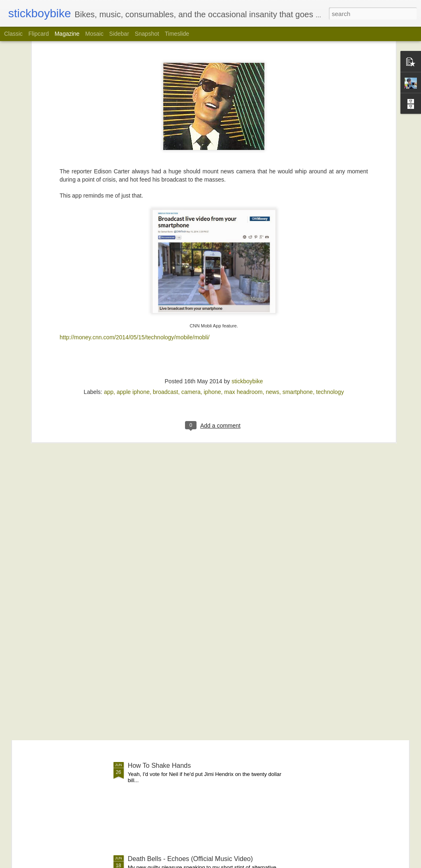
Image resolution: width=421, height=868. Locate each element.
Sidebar (119, 34)
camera (191, 268)
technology (330, 268)
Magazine (67, 34)
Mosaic (94, 34)
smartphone (298, 268)
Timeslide (177, 34)
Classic (13, 34)
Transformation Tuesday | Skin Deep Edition (192, 579)
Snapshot (147, 34)
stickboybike (247, 257)
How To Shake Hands (160, 766)
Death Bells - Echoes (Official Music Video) (190, 859)
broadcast (165, 268)
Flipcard (39, 34)
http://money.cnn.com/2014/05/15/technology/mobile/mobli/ (135, 213)
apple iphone (133, 268)
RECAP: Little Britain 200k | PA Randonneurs (194, 486)
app (109, 268)
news (272, 268)
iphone (212, 268)
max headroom (243, 268)
